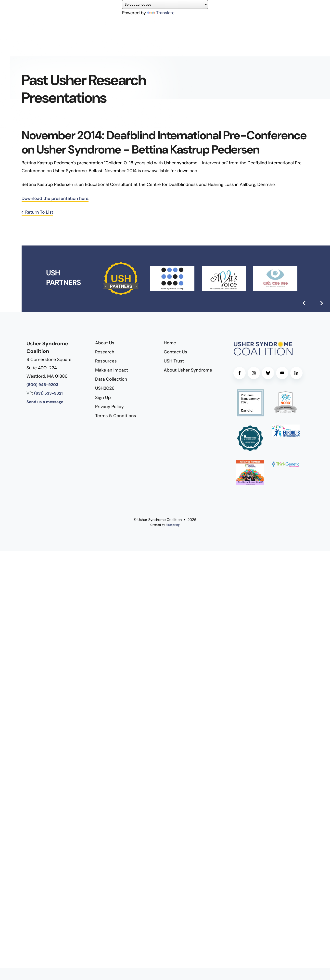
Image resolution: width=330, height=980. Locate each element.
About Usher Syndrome (188, 370)
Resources (106, 361)
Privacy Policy (109, 407)
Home (170, 343)
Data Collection (111, 379)
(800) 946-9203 (42, 385)
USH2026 (105, 388)
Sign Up (103, 398)
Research (105, 352)
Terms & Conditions (116, 416)
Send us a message (45, 402)
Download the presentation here (55, 198)
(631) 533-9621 (48, 393)
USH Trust (174, 361)
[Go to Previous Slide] (304, 303)
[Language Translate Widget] (165, 4)
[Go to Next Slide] (321, 303)
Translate (161, 13)
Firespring (173, 525)
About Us (105, 343)
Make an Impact (112, 370)
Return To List (39, 212)
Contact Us (175, 352)
